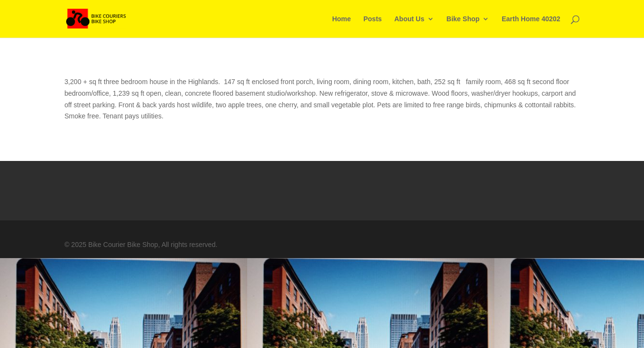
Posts (373, 19)
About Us (409, 19)
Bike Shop (463, 19)
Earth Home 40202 (531, 19)
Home (342, 19)
